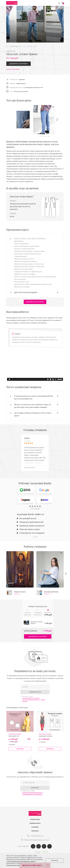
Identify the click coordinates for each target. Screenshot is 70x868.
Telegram (44, 846)
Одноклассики (39, 846)
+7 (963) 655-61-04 (37, 836)
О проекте (35, 827)
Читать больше (30, 467)
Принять (55, 860)
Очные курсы (35, 819)
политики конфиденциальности (31, 700)
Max (49, 846)
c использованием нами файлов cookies (21, 861)
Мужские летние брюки (21, 196)
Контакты (35, 831)
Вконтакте (33, 846)
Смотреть (17, 594)
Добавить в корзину (19, 64)
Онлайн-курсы (35, 823)
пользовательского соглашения (31, 698)
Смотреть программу (13, 69)
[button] (57, 120)
